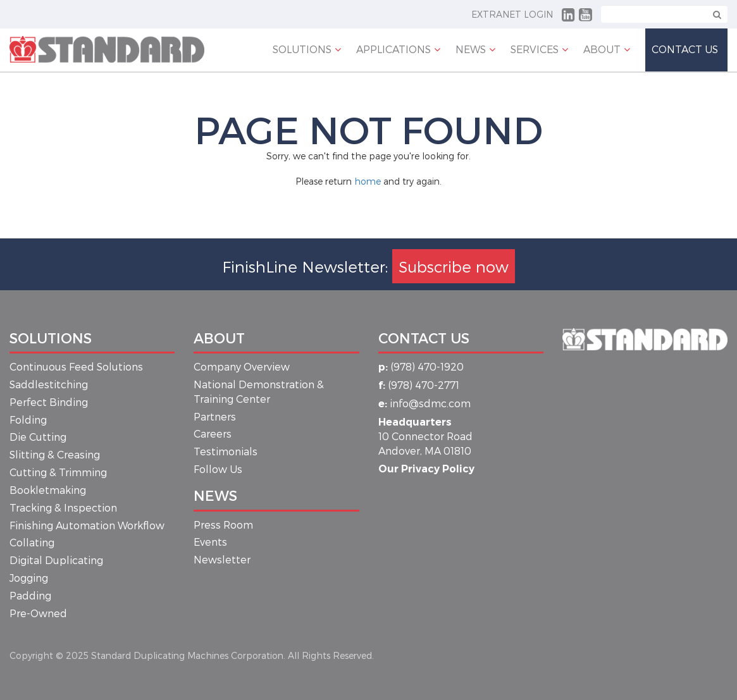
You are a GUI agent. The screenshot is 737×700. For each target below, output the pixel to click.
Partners (215, 416)
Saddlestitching (49, 384)
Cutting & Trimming (58, 472)
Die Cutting (38, 437)
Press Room (223, 525)
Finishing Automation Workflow (87, 525)
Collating (32, 542)
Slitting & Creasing (55, 454)
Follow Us (218, 469)
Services (535, 49)
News (215, 495)
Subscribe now (454, 267)
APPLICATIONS (393, 49)
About (602, 49)
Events (210, 542)
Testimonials (226, 451)
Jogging (29, 578)
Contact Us (685, 49)
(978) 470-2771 (419, 385)
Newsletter (222, 559)
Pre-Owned (38, 613)
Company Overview (242, 366)
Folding (28, 420)
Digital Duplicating (56, 560)
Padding (30, 595)
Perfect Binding (49, 402)
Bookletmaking (48, 490)
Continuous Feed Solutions (76, 366)
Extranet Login (512, 14)
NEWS (471, 49)
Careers (213, 433)
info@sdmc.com (424, 403)
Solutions (302, 49)
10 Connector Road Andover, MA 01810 (425, 437)
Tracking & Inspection (63, 507)
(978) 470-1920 (421, 366)
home (368, 181)
